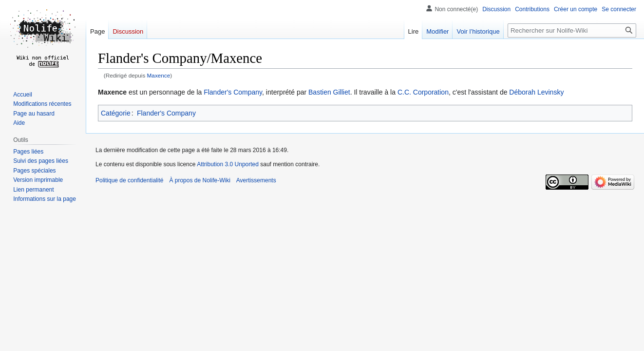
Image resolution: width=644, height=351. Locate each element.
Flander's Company (233, 92)
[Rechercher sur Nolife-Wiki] (572, 30)
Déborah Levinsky (536, 92)
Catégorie (116, 113)
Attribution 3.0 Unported (228, 164)
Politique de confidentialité (129, 180)
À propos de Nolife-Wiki (199, 180)
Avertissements (256, 180)
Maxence (159, 75)
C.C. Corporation (423, 92)
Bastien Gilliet (329, 92)
